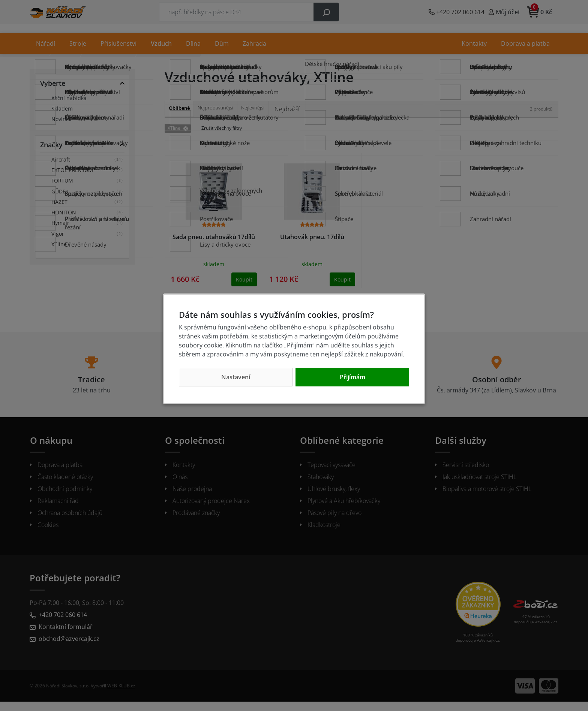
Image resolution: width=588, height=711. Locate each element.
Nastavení (236, 377)
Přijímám (352, 377)
